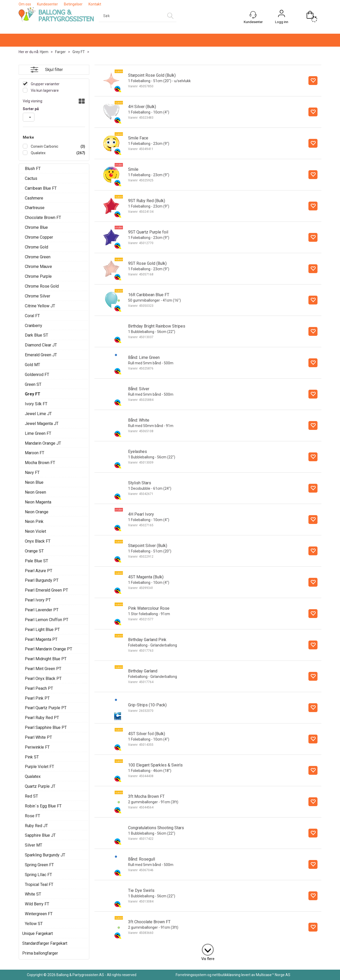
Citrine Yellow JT (40, 306)
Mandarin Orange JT (43, 443)
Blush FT (33, 169)
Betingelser (73, 4)
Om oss (25, 4)
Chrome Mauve (38, 267)
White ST (33, 894)
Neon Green (35, 492)
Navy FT (32, 473)
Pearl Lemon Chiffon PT (47, 620)
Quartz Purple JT (40, 786)
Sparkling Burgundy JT (45, 855)
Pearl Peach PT (39, 688)
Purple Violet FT (39, 767)
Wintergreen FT (39, 914)
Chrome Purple (38, 276)
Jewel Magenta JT (42, 424)
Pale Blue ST (36, 561)
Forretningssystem (191, 975)
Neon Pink (34, 521)
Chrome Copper (39, 237)
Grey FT (79, 52)
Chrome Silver (38, 296)
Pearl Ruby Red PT (42, 718)
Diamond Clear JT (41, 345)
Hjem (44, 52)
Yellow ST (34, 924)
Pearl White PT (38, 737)
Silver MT (34, 845)
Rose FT (32, 816)
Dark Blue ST (36, 335)
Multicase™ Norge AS (273, 975)
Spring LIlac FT (38, 875)
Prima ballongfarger (40, 953)
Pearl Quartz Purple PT (46, 708)
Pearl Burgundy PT (42, 580)
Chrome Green (38, 257)
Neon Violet (35, 531)
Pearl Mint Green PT (43, 669)
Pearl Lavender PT (42, 610)
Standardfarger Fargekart (45, 943)
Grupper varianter (45, 84)
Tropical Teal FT (39, 885)
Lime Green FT (38, 433)
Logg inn (282, 22)
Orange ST (34, 551)
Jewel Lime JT (38, 414)
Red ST (31, 796)
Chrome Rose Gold (42, 286)
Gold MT (32, 365)
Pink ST (32, 757)
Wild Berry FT (37, 904)
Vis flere (208, 959)
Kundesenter (47, 4)
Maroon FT (35, 453)
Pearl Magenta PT (41, 639)
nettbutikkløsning (226, 975)
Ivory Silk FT (36, 404)
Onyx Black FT (38, 541)
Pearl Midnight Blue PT (46, 659)
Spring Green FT (39, 865)
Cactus (31, 178)
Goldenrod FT (37, 375)
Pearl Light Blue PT (42, 630)
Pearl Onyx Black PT (43, 679)
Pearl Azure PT (39, 571)
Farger (60, 52)
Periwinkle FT (37, 747)
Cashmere (34, 198)
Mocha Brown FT (40, 463)
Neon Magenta (38, 502)
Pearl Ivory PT (38, 600)
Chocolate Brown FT (43, 218)
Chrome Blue (36, 227)
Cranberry (34, 326)
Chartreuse (35, 208)
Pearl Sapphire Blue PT (46, 727)
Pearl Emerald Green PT (46, 590)
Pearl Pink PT (37, 698)
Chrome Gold (36, 247)
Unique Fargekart (38, 933)
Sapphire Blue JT (40, 835)
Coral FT (32, 316)
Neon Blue (34, 482)
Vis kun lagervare (44, 90)
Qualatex (38, 153)
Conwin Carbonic (44, 146)
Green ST (33, 384)
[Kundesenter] (253, 15)
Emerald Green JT (41, 355)
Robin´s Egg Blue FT (43, 806)
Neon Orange (37, 512)
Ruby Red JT (36, 826)
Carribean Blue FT (41, 188)
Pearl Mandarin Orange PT (49, 649)
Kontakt (95, 4)
